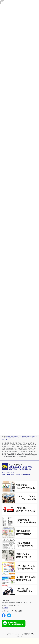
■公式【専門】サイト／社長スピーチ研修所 (16, 475)
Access (6, 608)
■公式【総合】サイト (9, 472)
